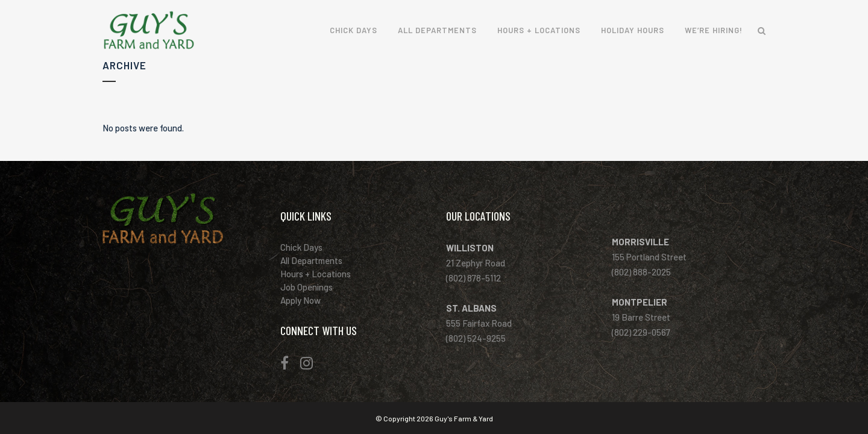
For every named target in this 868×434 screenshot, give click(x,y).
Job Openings (313, 287)
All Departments (318, 260)
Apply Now (307, 300)
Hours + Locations (322, 274)
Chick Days (308, 247)
